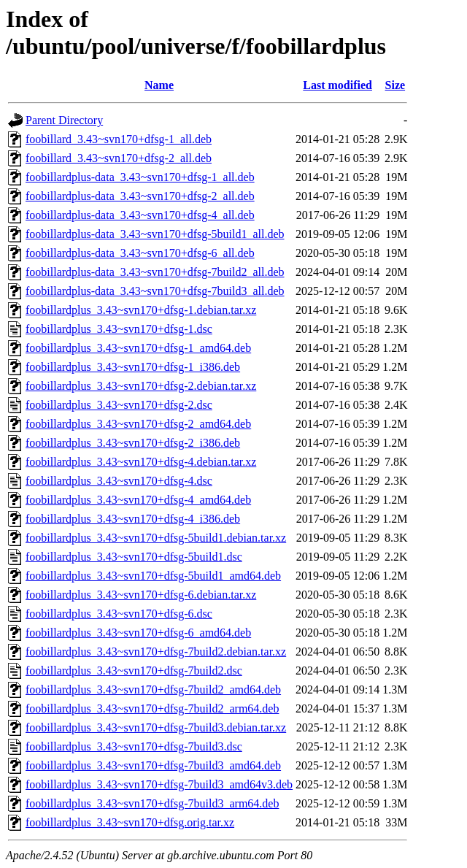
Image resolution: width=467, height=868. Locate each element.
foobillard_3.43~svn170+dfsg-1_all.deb (119, 139)
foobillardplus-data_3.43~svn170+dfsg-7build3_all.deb (155, 291)
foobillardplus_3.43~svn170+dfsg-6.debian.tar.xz (141, 595)
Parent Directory (64, 120)
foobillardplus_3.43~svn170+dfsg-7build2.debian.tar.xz (156, 652)
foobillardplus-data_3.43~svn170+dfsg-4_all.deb (140, 215)
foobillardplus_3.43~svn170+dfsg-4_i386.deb (133, 519)
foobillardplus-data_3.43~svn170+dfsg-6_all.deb (140, 253)
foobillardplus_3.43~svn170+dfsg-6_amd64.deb (138, 633)
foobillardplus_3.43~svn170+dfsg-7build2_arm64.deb (152, 708)
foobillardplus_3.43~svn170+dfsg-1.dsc (119, 329)
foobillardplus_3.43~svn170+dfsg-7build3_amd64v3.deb (159, 784)
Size (395, 85)
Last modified (337, 85)
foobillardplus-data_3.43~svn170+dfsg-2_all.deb (140, 196)
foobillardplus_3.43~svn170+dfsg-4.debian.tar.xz (141, 462)
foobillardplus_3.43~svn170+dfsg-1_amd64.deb (138, 348)
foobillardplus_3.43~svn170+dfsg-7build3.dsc (134, 746)
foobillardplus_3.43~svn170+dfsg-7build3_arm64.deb (152, 803)
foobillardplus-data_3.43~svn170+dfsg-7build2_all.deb (155, 272)
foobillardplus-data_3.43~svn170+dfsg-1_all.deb (140, 177)
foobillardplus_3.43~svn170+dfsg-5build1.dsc (134, 557)
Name (159, 85)
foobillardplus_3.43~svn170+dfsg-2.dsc (119, 405)
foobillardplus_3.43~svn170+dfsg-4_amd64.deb (138, 500)
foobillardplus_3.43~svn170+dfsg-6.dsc (119, 614)
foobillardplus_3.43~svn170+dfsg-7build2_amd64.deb (153, 690)
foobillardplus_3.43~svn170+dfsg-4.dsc (119, 481)
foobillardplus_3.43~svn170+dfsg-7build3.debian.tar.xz (156, 727)
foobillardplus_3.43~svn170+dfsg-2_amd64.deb (138, 424)
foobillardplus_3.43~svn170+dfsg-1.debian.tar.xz (141, 310)
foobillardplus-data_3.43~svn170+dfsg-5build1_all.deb (155, 234)
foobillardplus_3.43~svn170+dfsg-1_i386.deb (133, 367)
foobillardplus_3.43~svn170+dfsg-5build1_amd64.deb (153, 576)
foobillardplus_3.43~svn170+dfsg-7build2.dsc (134, 671)
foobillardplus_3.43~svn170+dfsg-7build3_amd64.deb (153, 765)
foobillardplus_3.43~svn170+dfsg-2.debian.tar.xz (141, 386)
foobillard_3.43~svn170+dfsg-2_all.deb (119, 158)
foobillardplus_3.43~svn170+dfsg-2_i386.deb (133, 443)
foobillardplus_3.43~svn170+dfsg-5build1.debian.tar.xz (156, 538)
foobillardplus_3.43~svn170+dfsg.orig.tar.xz (130, 822)
